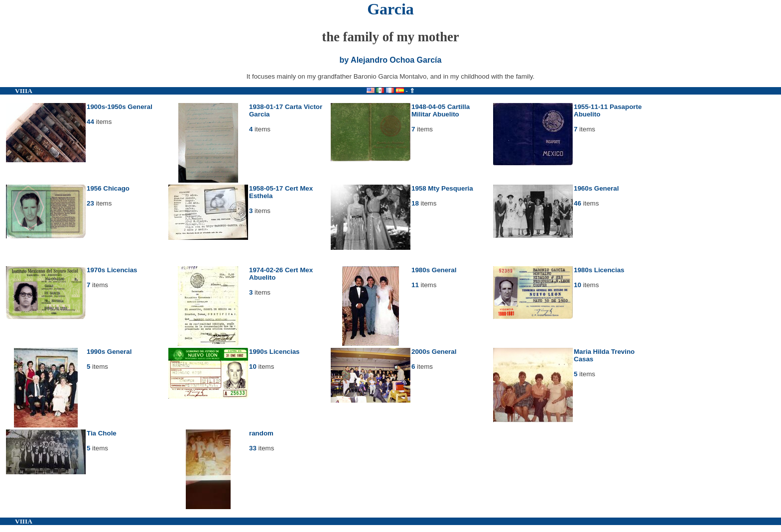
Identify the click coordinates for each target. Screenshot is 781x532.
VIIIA (24, 91)
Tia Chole (102, 433)
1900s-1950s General (120, 107)
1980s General (434, 270)
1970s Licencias (112, 270)
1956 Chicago (108, 188)
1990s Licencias (274, 352)
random (261, 433)
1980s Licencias (599, 270)
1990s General (109, 352)
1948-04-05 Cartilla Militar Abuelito (441, 110)
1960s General (596, 188)
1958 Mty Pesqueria (442, 188)
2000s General (434, 352)
